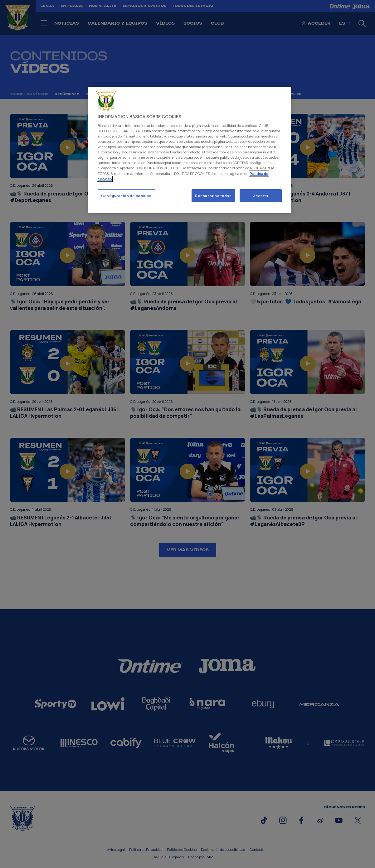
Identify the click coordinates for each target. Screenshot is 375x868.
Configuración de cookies (126, 196)
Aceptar (261, 196)
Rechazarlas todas (213, 196)
